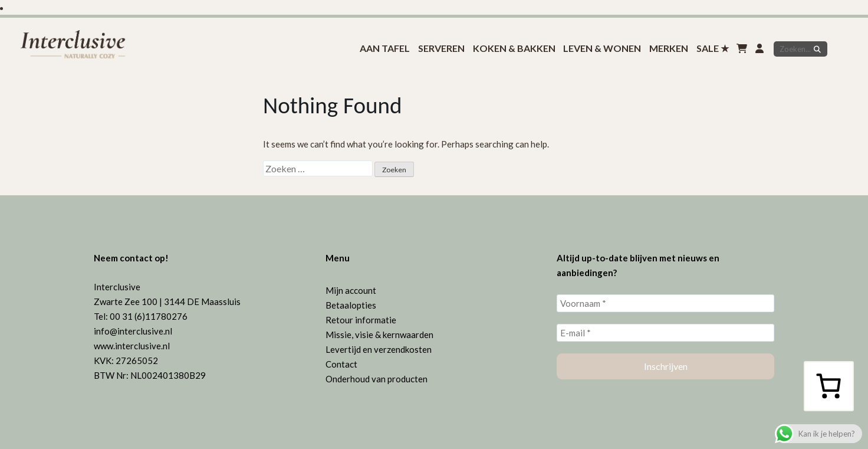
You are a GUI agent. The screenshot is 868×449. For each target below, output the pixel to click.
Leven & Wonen (602, 48)
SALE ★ (713, 48)
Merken (669, 48)
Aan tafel (385, 48)
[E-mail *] (665, 333)
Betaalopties (351, 305)
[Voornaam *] (665, 303)
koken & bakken (514, 48)
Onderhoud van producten (377, 379)
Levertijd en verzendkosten (379, 349)
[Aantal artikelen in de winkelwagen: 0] (828, 386)
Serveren (441, 48)
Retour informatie (361, 320)
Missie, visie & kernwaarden (379, 335)
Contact (341, 364)
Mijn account (351, 290)
